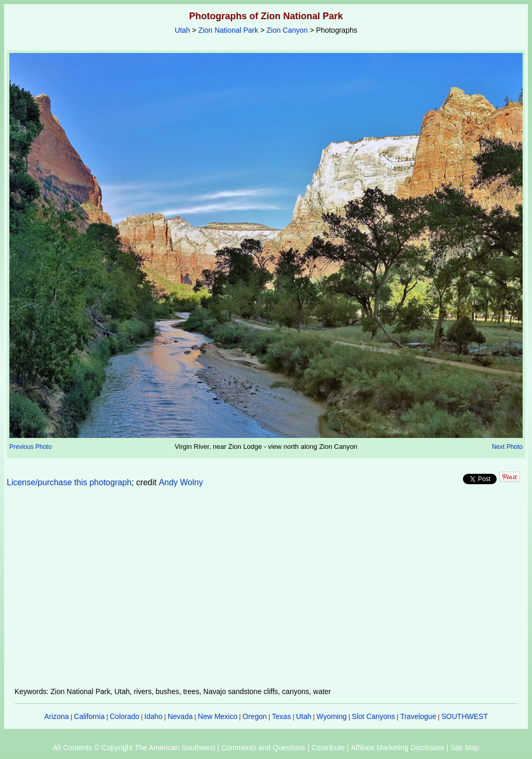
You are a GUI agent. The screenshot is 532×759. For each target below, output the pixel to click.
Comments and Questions (263, 748)
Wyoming (331, 716)
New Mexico (218, 716)
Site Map (465, 748)
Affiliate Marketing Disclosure (397, 748)
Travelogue (418, 716)
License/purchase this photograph (69, 482)
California (89, 716)
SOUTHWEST (465, 716)
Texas (281, 716)
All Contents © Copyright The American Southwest (134, 748)
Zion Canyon (287, 30)
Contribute (328, 748)
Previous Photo (30, 447)
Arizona (56, 716)
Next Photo (507, 447)
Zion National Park (228, 30)
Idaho (154, 716)
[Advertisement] (266, 593)
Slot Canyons (373, 716)
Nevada (180, 716)
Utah (182, 30)
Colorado (124, 716)
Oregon (255, 716)
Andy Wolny (181, 482)
